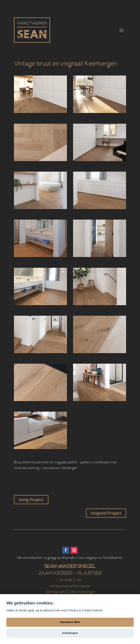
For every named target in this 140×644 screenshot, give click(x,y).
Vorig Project (31, 500)
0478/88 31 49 (70, 580)
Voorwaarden (55, 592)
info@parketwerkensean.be (70, 586)
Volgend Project (106, 513)
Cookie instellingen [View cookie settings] (81, 592)
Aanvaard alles (70, 622)
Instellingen (70, 633)
